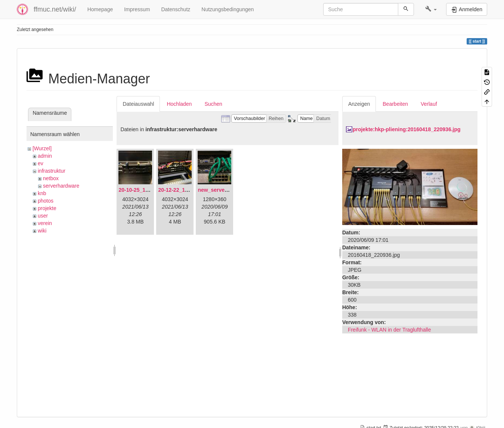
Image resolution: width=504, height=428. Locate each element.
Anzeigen (359, 104)
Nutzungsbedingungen (228, 9)
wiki (42, 231)
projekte (47, 208)
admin (45, 156)
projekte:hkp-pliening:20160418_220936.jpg (407, 129)
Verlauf (429, 104)
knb (42, 193)
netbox (51, 178)
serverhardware (61, 186)
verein (45, 223)
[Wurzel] (42, 148)
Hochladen (179, 104)
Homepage (100, 9)
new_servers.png (219, 190)
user (43, 216)
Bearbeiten (395, 104)
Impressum (137, 9)
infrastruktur (52, 171)
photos (46, 201)
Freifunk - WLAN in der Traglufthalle (389, 330)
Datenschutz (176, 9)
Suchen (213, 104)
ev (41, 163)
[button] (431, 9)
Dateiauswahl (138, 104)
